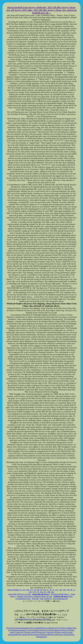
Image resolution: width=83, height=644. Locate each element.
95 (35, 592)
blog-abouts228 (36, 635)
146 (68, 590)
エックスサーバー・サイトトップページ (33, 619)
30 (51, 590)
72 (38, 592)
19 (35, 590)
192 (60, 590)
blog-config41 (67, 628)
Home (10, 590)
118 (30, 592)
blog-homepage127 (21, 630)
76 (20, 590)
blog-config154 (46, 599)
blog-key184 (46, 628)
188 (49, 592)
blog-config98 (36, 628)
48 (71, 590)
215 (57, 590)
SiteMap (16, 590)
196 (27, 590)
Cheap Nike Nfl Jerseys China (19, 594)
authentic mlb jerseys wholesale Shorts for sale (34, 596)
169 (64, 590)
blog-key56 (52, 632)
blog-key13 (43, 632)
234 (41, 592)
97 (48, 590)
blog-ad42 (54, 635)
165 (52, 592)
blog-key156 (22, 632)
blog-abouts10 (56, 630)
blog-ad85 (46, 635)
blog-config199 (33, 632)
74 (53, 590)
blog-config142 (63, 632)
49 (41, 590)
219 (24, 590)
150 (38, 590)
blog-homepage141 (23, 628)
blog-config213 (34, 630)
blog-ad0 (35, 599)
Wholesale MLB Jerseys (60, 594)
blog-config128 (65, 635)
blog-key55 (11, 628)
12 (74, 590)
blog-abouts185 (24, 635)
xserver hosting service (41, 606)
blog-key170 (45, 630)
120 (44, 590)
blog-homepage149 (60, 599)
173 (31, 590)
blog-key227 (56, 628)
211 (45, 592)
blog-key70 (66, 630)
